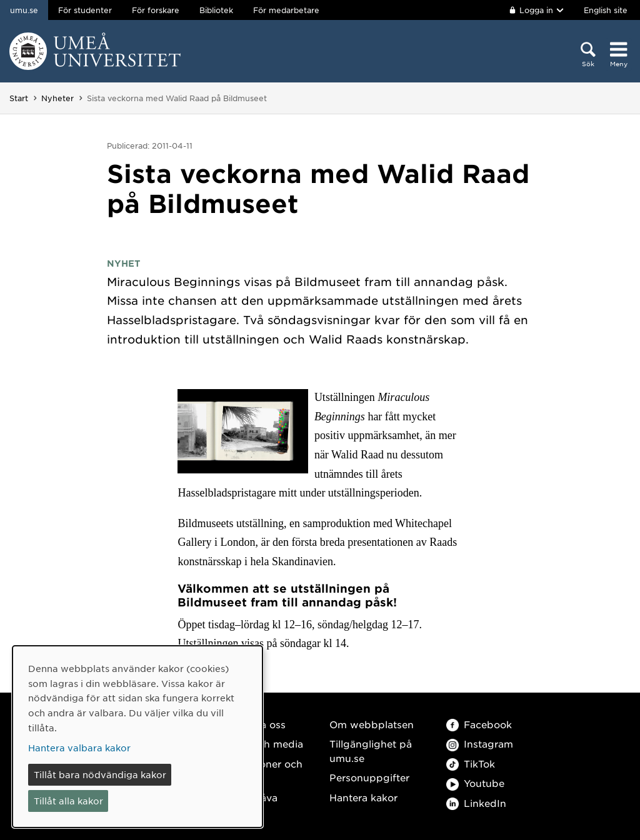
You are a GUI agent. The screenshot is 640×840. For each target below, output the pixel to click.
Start (19, 98)
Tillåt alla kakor (68, 801)
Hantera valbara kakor (79, 748)
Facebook (479, 724)
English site (606, 10)
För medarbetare (286, 10)
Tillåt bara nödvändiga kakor (100, 774)
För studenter (85, 10)
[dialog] (137, 737)
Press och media (263, 744)
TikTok (471, 763)
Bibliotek (216, 10)
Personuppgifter (369, 777)
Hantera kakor (363, 797)
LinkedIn (476, 803)
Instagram (480, 744)
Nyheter (57, 98)
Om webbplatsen (372, 724)
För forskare (156, 10)
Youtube (475, 783)
